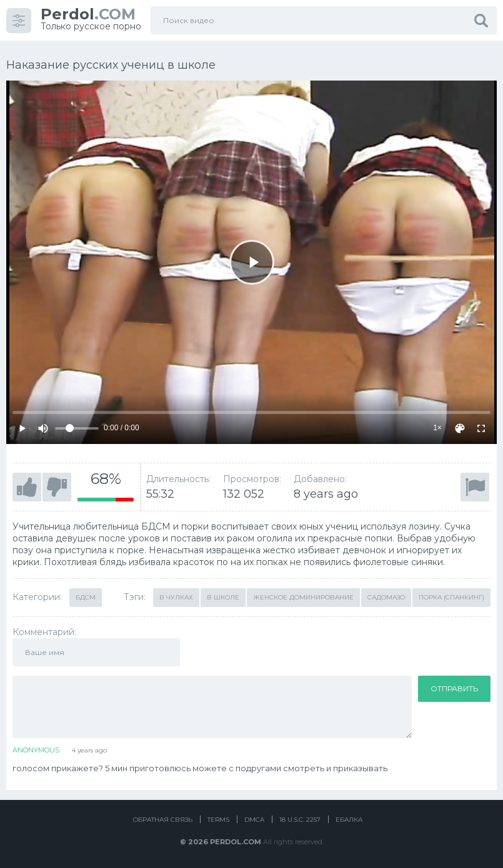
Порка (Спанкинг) (451, 597)
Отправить (454, 688)
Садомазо (386, 597)
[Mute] (43, 428)
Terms (218, 820)
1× (437, 428)
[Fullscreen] (481, 428)
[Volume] (77, 428)
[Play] (252, 262)
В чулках (176, 597)
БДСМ (86, 597)
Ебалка (349, 820)
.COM (88, 14)
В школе (223, 597)
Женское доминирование (303, 597)
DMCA (254, 820)
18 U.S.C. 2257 (300, 820)
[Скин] (460, 428)
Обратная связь (163, 820)
